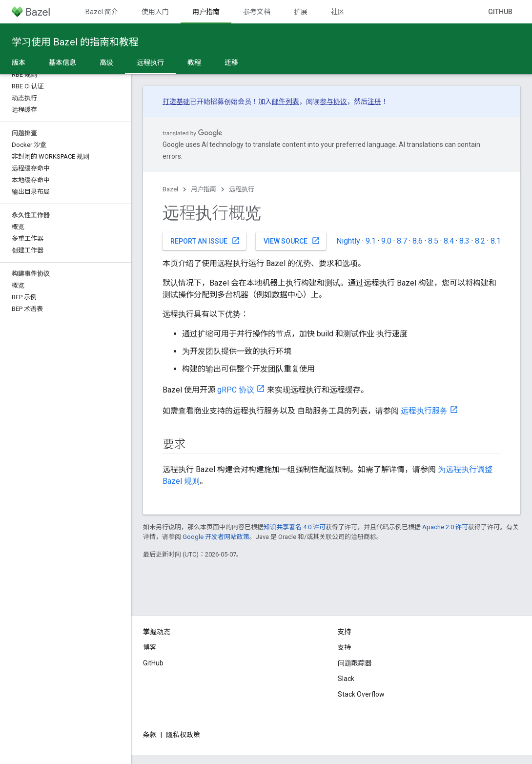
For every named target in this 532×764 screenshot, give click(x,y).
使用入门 (155, 12)
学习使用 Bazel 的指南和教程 (75, 42)
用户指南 (204, 189)
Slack (346, 679)
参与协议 (333, 102)
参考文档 (257, 12)
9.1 (371, 241)
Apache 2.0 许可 (445, 527)
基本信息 (62, 62)
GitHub (500, 12)
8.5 (433, 241)
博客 (150, 647)
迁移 (231, 62)
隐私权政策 (183, 735)
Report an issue (205, 241)
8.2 (480, 241)
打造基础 (176, 102)
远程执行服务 (424, 411)
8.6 (418, 241)
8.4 (449, 241)
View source (292, 241)
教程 (194, 62)
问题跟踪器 (355, 663)
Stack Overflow (361, 694)
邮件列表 (286, 102)
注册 (374, 102)
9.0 (386, 241)
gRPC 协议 (236, 390)
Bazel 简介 (102, 12)
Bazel (170, 189)
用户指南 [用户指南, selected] (206, 12)
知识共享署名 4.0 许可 (295, 527)
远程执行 (242, 189)
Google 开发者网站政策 (216, 537)
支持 (345, 647)
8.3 (464, 241)
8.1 (496, 241)
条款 (150, 735)
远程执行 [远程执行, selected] (150, 62)
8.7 (402, 241)
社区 (338, 12)
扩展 (301, 12)
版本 (19, 62)
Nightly (348, 241)
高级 (106, 62)
